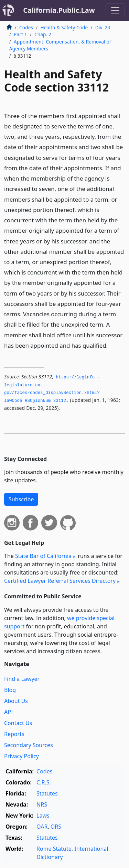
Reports (14, 734)
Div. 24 (103, 27)
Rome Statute (54, 849)
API (8, 712)
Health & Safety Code (64, 27)
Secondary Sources (29, 745)
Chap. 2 (43, 34)
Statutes (47, 793)
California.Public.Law (59, 10)
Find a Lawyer (22, 679)
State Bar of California (43, 556)
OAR (42, 827)
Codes (26, 27)
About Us (16, 701)
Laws (43, 816)
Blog (10, 690)
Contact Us (18, 723)
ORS (56, 827)
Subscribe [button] (21, 499)
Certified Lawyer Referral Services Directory (60, 581)
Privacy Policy (21, 756)
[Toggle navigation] (115, 10)
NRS (42, 804)
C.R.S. (44, 782)
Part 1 (20, 34)
